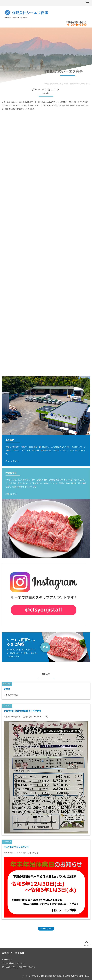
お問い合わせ (84, 976)
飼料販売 (32, 976)
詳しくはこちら (12, 461)
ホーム (25, 976)
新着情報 (75, 976)
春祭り (7, 689)
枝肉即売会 (57, 976)
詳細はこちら (11, 494)
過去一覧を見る (46, 929)
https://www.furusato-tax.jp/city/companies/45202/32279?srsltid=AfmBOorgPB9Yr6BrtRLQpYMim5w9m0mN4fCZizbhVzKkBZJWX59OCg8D (46, 647)
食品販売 (48, 976)
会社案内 (66, 976)
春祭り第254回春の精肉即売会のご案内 (24, 711)
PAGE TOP (86, 944)
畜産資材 (40, 976)
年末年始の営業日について (16, 847)
